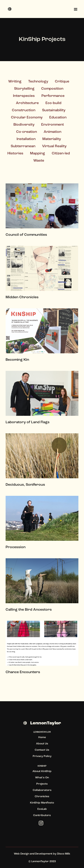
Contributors (42, 815)
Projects (42, 784)
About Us (42, 744)
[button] (76, 9)
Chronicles (42, 797)
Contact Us (42, 750)
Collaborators (42, 790)
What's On (42, 778)
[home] (10, 9)
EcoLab (42, 809)
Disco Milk (64, 854)
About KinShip (42, 771)
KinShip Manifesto (42, 803)
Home (42, 737)
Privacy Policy (42, 756)
